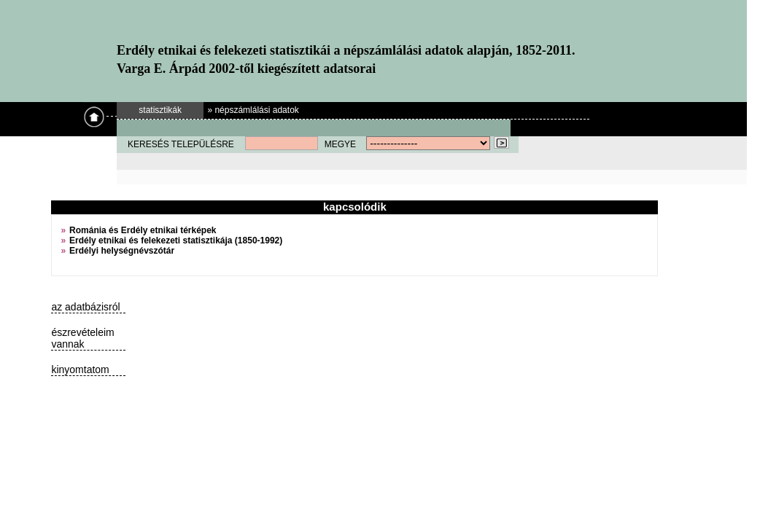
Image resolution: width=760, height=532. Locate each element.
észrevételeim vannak (82, 338)
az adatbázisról (85, 307)
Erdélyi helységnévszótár (122, 251)
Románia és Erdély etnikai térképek (143, 230)
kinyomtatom (80, 369)
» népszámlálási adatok (253, 110)
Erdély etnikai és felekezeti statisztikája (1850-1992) (176, 240)
